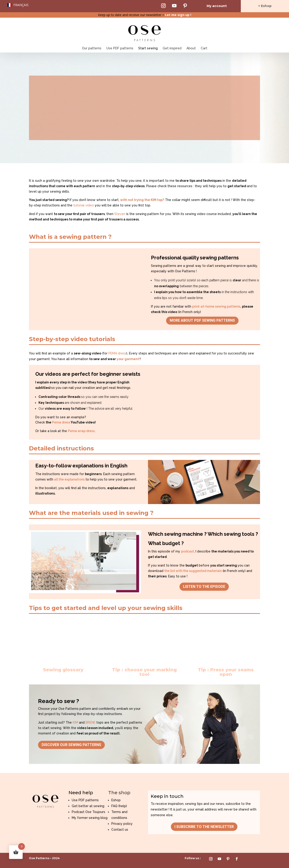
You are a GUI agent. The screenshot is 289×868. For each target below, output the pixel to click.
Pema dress (61, 422)
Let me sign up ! (178, 15)
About (191, 48)
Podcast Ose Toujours (88, 812)
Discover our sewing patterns (71, 745)
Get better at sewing (88, 806)
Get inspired (172, 48)
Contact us (120, 830)
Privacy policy (122, 824)
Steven (120, 214)
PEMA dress (117, 353)
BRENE (91, 722)
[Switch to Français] (18, 5)
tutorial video (84, 205)
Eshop (116, 800)
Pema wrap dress (81, 431)
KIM (75, 722)
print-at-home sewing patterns (216, 306)
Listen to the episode (204, 587)
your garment (128, 359)
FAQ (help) (119, 806)
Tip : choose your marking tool (144, 672)
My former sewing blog (90, 818)
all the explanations (69, 479)
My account (217, 6)
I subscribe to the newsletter (204, 827)
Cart (204, 48)
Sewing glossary (63, 670)
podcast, (188, 551)
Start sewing (148, 48)
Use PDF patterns (120, 48)
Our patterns (92, 48)
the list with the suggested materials (193, 571)
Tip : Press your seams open (226, 672)
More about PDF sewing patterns (202, 320)
